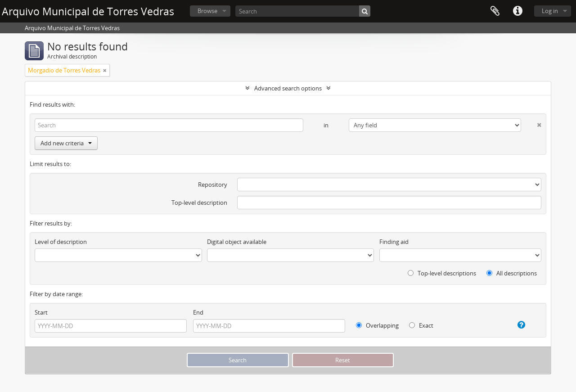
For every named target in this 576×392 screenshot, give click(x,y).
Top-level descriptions (442, 273)
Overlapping (377, 325)
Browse (207, 11)
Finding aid (394, 242)
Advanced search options (288, 88)
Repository (213, 185)
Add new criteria (66, 143)
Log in (550, 11)
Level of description (61, 242)
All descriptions (512, 273)
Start (41, 312)
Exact (421, 325)
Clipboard (495, 11)
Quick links (517, 11)
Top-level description (199, 203)
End (198, 312)
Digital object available (237, 242)
